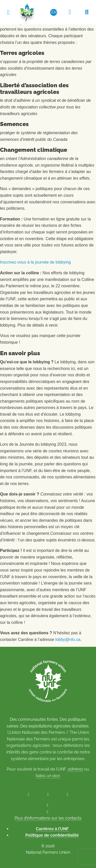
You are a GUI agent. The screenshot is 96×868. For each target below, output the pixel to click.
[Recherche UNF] (87, 12)
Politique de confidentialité (52, 835)
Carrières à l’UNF (52, 829)
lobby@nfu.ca (68, 640)
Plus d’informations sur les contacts (48, 818)
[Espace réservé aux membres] (70, 12)
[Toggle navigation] (8, 12)
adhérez (76, 769)
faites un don (48, 776)
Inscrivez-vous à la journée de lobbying (35, 262)
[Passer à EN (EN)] (54, 12)
